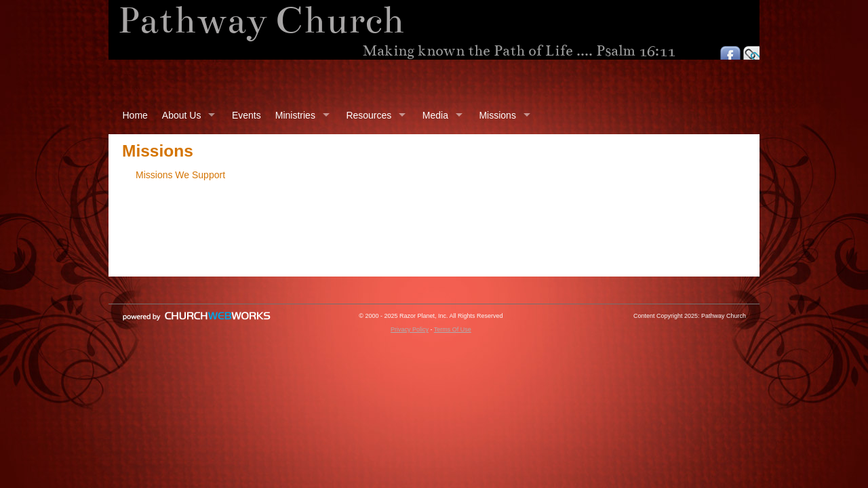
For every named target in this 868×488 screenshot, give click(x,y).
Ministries (295, 115)
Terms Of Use (453, 329)
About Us (182, 115)
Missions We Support (180, 175)
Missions (497, 115)
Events (246, 115)
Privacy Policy (410, 329)
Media (435, 115)
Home (135, 115)
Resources (369, 115)
